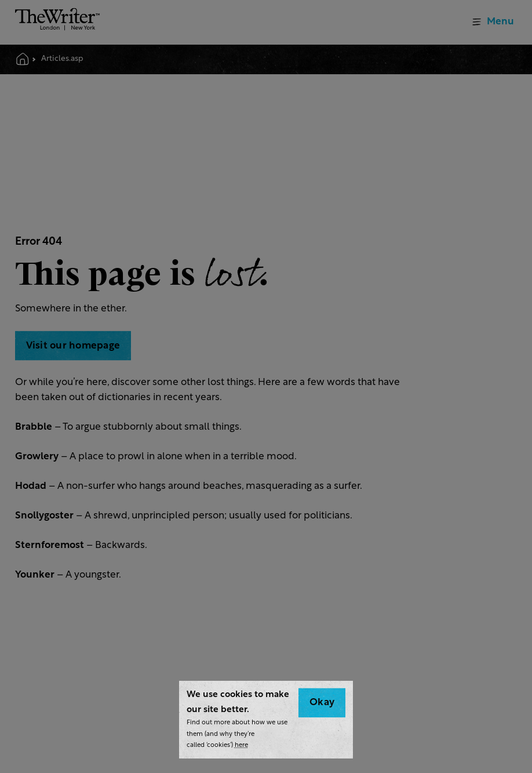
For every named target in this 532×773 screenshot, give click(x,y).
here (241, 745)
